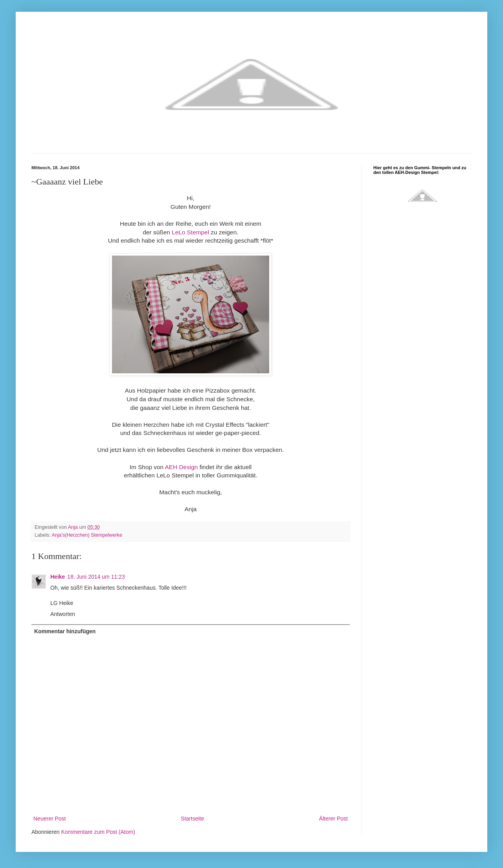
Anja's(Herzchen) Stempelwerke (87, 535)
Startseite (192, 819)
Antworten (63, 614)
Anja (74, 527)
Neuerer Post (50, 819)
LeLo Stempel (190, 232)
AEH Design (182, 467)
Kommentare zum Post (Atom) (98, 832)
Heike (58, 577)
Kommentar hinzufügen (65, 631)
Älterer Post (333, 819)
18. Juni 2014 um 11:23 (96, 577)
